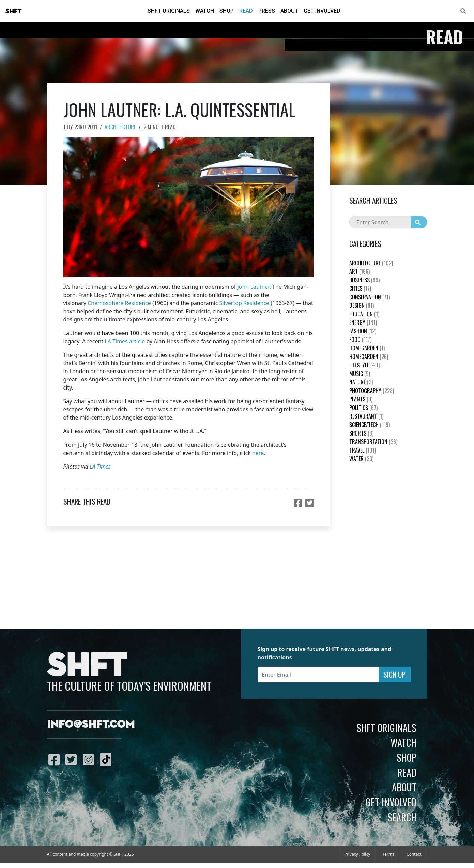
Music (360, 374)
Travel (363, 450)
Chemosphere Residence (119, 303)
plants (361, 399)
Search (402, 817)
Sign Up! (395, 674)
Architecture (120, 127)
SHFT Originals (169, 11)
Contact (414, 854)
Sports (361, 433)
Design (362, 305)
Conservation (370, 297)
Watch (205, 11)
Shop (227, 11)
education (364, 314)
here (258, 453)
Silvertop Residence (244, 303)
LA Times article (125, 341)
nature (361, 382)
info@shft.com (91, 725)
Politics (363, 408)
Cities (360, 288)
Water (361, 459)
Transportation (373, 442)
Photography (372, 391)
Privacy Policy (357, 854)
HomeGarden (367, 348)
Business (364, 280)
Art (360, 271)
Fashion (363, 331)
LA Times (100, 467)
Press (267, 11)
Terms (388, 854)
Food (360, 340)
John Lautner (253, 287)
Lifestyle (364, 365)
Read (246, 11)
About (289, 11)
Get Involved (322, 11)
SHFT (14, 11)
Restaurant (366, 416)
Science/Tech (370, 425)
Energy (363, 322)
